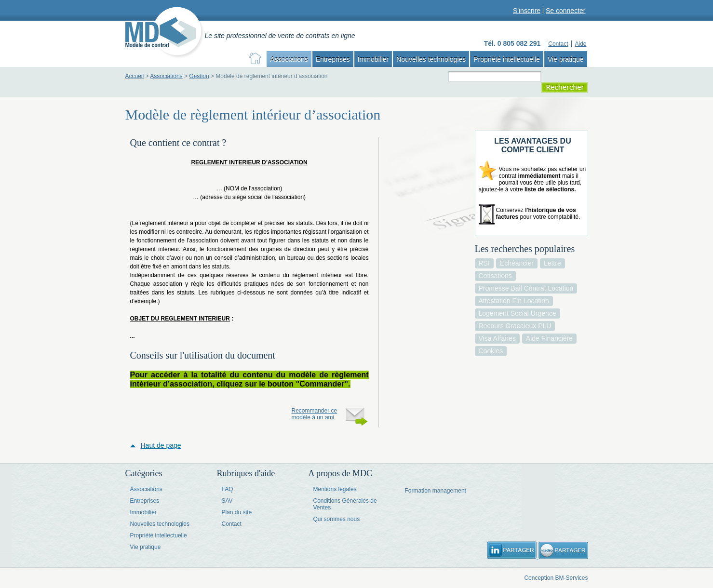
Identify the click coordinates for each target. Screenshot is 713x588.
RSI (484, 263)
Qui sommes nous (337, 519)
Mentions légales (335, 489)
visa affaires (497, 338)
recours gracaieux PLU (515, 326)
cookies (491, 351)
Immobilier (373, 59)
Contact (232, 524)
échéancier (517, 263)
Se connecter (566, 11)
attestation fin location (514, 301)
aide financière (549, 338)
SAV (227, 501)
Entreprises (333, 59)
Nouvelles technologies (431, 59)
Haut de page (161, 445)
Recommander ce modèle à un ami (315, 414)
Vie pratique (565, 59)
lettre (552, 263)
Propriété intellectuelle (507, 59)
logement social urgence (518, 313)
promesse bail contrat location (526, 288)
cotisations (495, 276)
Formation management (436, 491)
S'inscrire (527, 11)
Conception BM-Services (556, 578)
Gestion (199, 76)
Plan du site (237, 512)
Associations (289, 59)
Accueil (135, 76)
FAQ (228, 489)
